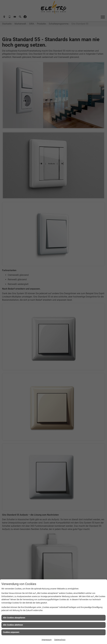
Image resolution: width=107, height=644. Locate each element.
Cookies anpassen (11, 632)
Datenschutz (60, 640)
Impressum (47, 640)
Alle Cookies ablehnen (13, 625)
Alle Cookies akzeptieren (14, 618)
